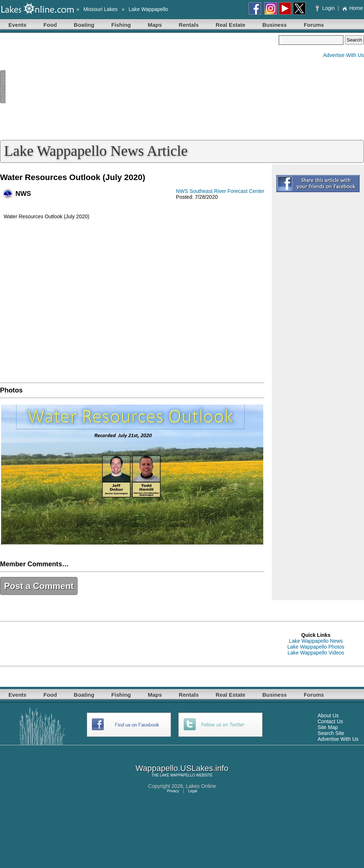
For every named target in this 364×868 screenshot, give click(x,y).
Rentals (189, 25)
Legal (193, 791)
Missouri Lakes (101, 9)
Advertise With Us (344, 55)
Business (274, 25)
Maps (155, 25)
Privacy (173, 791)
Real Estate (231, 25)
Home (352, 8)
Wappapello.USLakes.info (182, 768)
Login (326, 8)
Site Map (328, 727)
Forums (314, 25)
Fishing (121, 25)
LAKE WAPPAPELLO (178, 775)
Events (17, 25)
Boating (84, 25)
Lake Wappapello (149, 9)
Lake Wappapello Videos (316, 653)
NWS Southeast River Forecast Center (220, 191)
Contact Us (330, 721)
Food (50, 25)
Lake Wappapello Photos (316, 647)
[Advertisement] (139, 87)
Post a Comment (39, 586)
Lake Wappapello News (316, 641)
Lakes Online (201, 786)
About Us (328, 715)
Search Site (331, 733)
